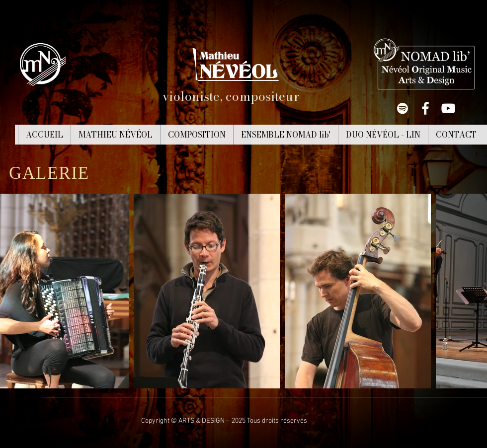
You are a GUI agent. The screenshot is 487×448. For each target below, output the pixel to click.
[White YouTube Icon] (448, 108)
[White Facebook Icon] (425, 108)
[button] (115, 135)
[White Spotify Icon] (403, 108)
